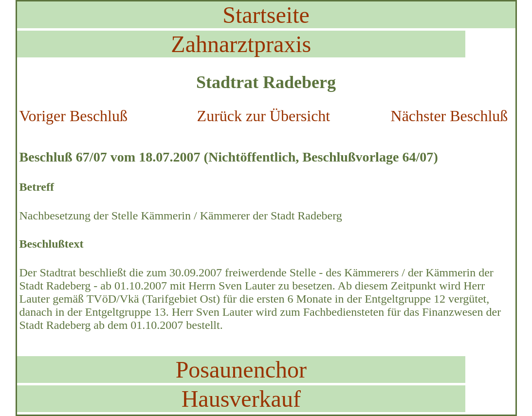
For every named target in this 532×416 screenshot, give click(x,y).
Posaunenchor (241, 370)
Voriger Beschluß (73, 116)
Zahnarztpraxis (241, 44)
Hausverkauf (241, 399)
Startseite (266, 15)
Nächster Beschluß (449, 116)
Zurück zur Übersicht (264, 116)
